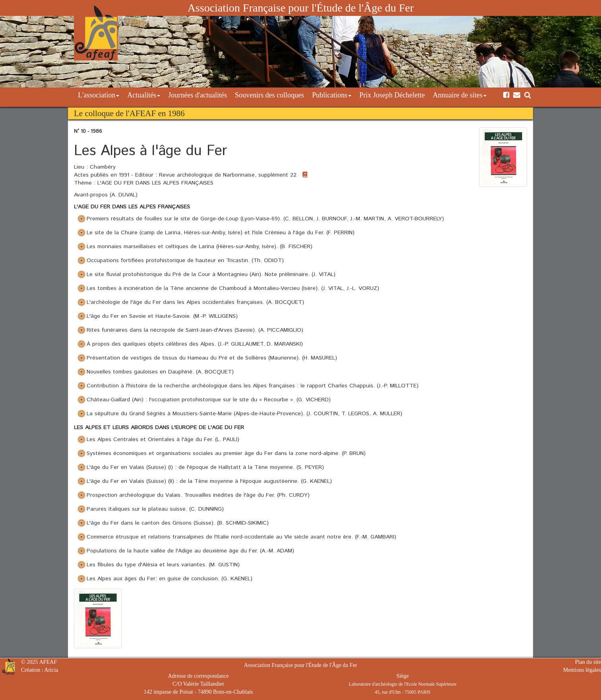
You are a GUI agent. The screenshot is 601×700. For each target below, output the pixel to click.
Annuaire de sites (460, 95)
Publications (332, 95)
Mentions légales (582, 670)
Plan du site (588, 662)
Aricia (51, 670)
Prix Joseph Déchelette (392, 95)
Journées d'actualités (198, 95)
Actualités (144, 95)
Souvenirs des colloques (269, 95)
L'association (99, 95)
